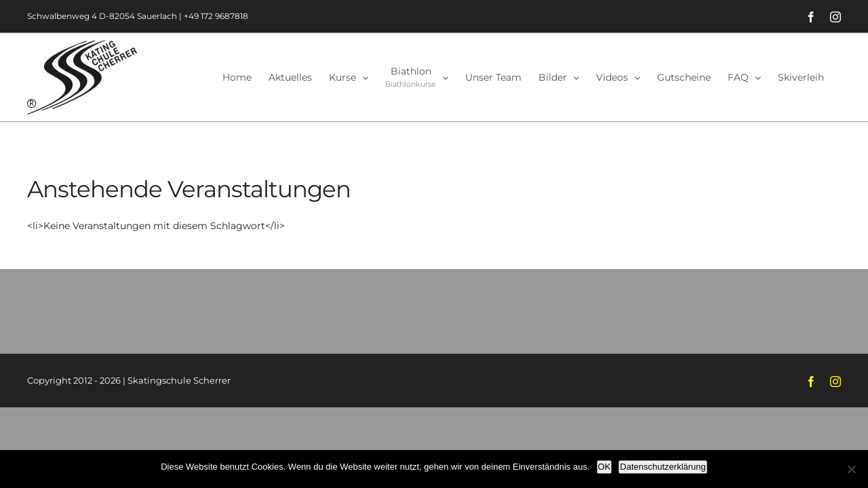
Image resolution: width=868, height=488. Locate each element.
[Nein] (851, 469)
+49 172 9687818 (216, 16)
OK (605, 467)
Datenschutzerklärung (663, 467)
